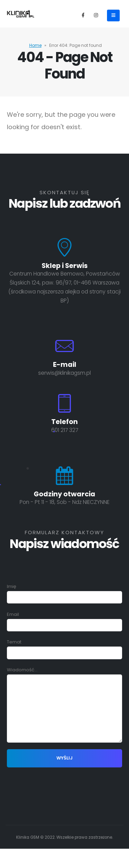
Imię (64, 592)
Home (35, 45)
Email (64, 620)
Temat (64, 647)
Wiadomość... (64, 689)
